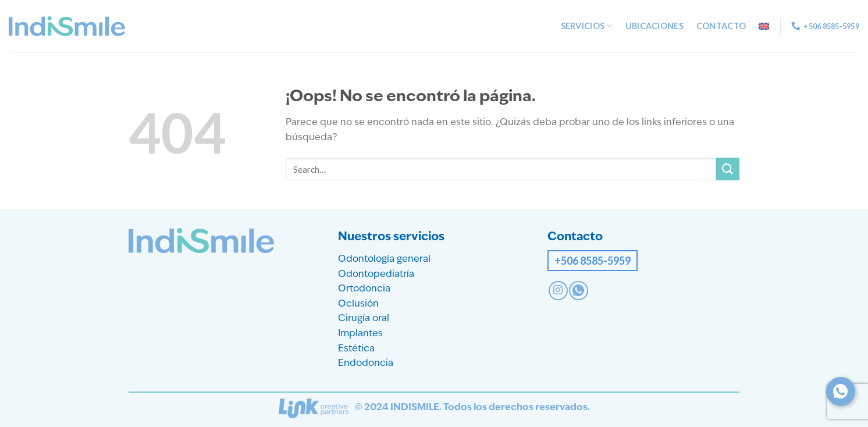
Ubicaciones (654, 26)
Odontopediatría (376, 275)
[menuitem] (764, 26)
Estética (356, 349)
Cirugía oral (364, 319)
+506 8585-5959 (593, 261)
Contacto (721, 26)
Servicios (587, 26)
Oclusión (358, 304)
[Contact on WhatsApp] (579, 291)
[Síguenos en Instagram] (558, 291)
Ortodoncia (364, 289)
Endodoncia (366, 364)
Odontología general (384, 259)
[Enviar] (728, 169)
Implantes (360, 334)
